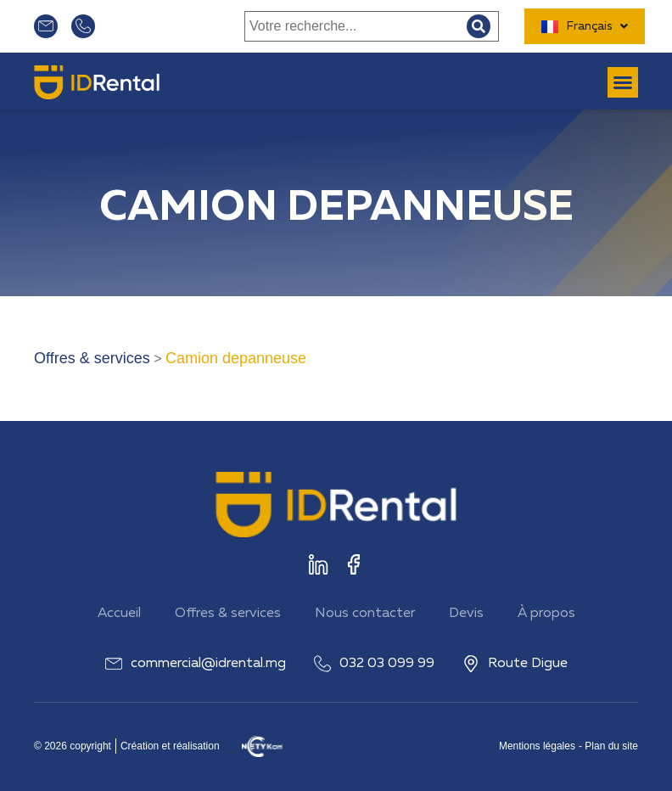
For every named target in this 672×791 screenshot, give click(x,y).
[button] (623, 82)
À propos (546, 614)
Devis (466, 614)
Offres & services (92, 358)
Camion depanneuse (236, 358)
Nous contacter (365, 614)
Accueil (119, 614)
